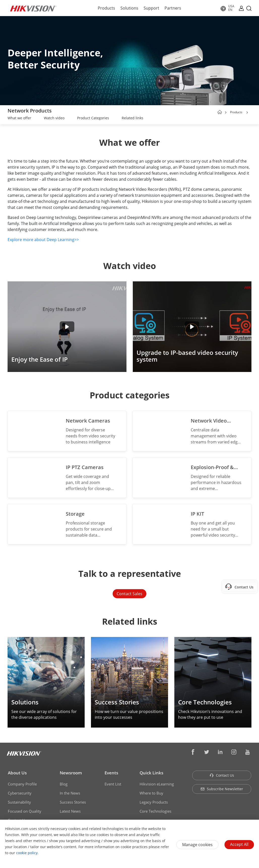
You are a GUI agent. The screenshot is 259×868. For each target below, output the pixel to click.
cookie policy (27, 853)
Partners (173, 8)
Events (111, 773)
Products (106, 8)
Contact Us (222, 775)
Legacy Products (154, 802)
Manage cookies (197, 845)
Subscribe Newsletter (222, 789)
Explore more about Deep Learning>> (43, 240)
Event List (113, 784)
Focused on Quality (25, 811)
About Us (17, 773)
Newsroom (71, 773)
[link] (19, 119)
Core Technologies (155, 811)
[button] (247, 112)
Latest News (70, 811)
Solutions (129, 8)
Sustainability (19, 802)
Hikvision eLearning (157, 784)
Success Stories (73, 802)
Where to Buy (151, 793)
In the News (70, 793)
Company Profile (22, 784)
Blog (64, 784)
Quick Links (151, 773)
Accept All (239, 844)
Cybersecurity (20, 793)
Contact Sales (129, 594)
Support (151, 8)
